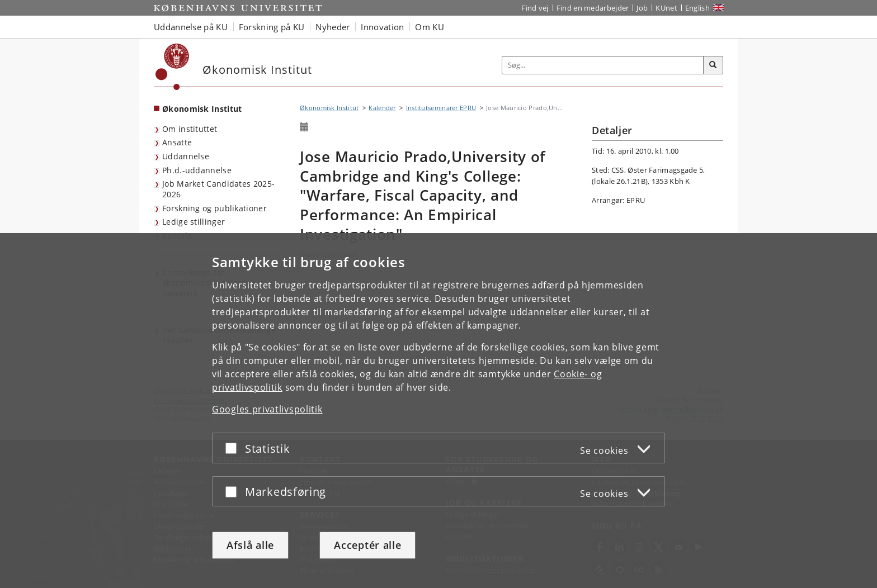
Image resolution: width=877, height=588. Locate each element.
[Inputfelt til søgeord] (603, 65)
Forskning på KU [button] (272, 27)
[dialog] (438, 411)
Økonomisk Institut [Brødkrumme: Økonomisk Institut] (329, 108)
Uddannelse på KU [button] (191, 27)
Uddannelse (186, 156)
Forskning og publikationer (214, 208)
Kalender (382, 108)
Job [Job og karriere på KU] (642, 8)
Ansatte (177, 142)
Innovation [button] (382, 27)
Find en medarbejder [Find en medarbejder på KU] (593, 8)
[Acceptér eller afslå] (234, 448)
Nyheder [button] (333, 27)
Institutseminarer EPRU (441, 108)
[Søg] (713, 65)
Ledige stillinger (194, 222)
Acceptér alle (367, 545)
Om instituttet (190, 129)
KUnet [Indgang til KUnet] (666, 8)
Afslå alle (250, 545)
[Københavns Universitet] (173, 67)
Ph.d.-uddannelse (197, 170)
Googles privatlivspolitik (267, 409)
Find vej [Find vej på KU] (535, 8)
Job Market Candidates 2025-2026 (218, 189)
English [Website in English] (697, 8)
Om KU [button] (430, 27)
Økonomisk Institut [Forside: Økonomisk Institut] (202, 109)
